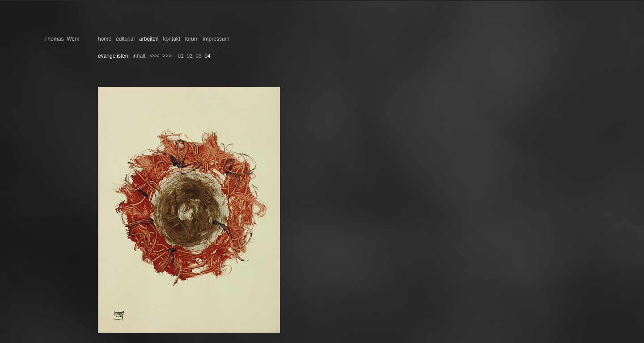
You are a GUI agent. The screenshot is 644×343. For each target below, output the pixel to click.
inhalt (139, 56)
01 (180, 56)
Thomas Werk (62, 39)
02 (189, 56)
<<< (155, 56)
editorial (125, 39)
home (105, 39)
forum (192, 39)
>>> (167, 56)
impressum (216, 39)
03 (198, 56)
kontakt (172, 39)
